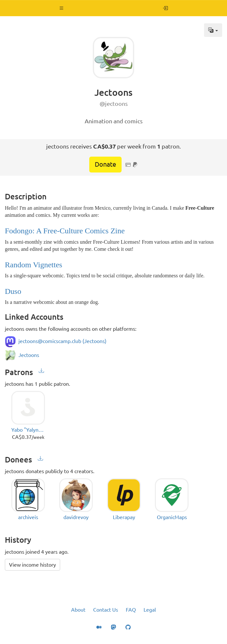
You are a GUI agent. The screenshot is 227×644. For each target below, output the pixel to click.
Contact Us (106, 610)
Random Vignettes (33, 265)
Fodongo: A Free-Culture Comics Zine (65, 231)
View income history (32, 565)
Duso (13, 291)
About (78, 610)
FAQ (131, 610)
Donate (105, 164)
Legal (150, 610)
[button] (62, 8)
